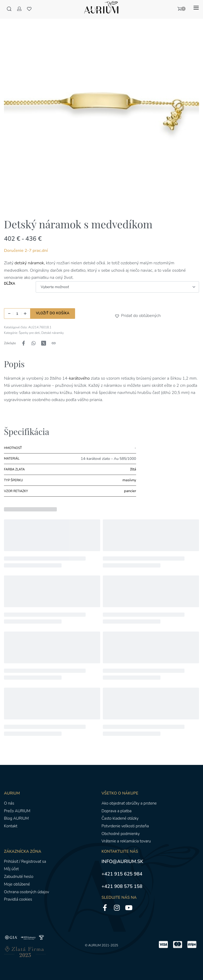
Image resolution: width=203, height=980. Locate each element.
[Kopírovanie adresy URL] (54, 343)
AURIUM (94, 945)
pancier (130, 491)
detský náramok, (30, 263)
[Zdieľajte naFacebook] (24, 343)
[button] (118, 316)
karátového (79, 378)
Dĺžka (10, 284)
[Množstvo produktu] (17, 314)
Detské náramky (52, 333)
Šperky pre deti (29, 333)
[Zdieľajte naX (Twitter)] (44, 343)
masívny (129, 480)
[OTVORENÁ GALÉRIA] (101, 107)
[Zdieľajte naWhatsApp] (34, 343)
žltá (133, 469)
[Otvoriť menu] (196, 8)
